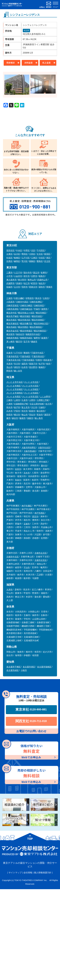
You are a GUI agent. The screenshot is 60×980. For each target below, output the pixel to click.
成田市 (25, 364)
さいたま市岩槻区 (15, 389)
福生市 (42, 283)
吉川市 (48, 404)
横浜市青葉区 (26, 331)
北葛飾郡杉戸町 (21, 404)
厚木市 (38, 298)
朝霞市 (9, 415)
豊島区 (40, 261)
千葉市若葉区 (28, 360)
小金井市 (18, 276)
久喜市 (25, 400)
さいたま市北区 (31, 382)
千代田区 (41, 250)
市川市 (17, 364)
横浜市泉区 (12, 320)
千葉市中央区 (37, 353)
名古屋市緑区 (13, 670)
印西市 (39, 360)
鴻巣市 (30, 418)
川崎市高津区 (13, 309)
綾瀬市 (44, 338)
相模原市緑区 (26, 338)
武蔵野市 (10, 283)
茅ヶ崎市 (10, 342)
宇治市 (27, 567)
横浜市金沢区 (13, 331)
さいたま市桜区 (31, 389)
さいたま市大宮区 (30, 386)
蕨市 (8, 418)
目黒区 (9, 261)
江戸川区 (26, 258)
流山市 (9, 367)
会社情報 (28, 873)
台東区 (9, 254)
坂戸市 (17, 407)
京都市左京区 (41, 553)
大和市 (46, 298)
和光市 (9, 407)
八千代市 (18, 353)
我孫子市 (33, 364)
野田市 (9, 371)
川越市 (42, 407)
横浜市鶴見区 (40, 331)
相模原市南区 (13, 338)
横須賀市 (10, 334)
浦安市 (17, 367)
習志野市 (33, 367)
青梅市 (49, 287)
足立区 (47, 261)
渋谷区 (42, 258)
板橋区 (17, 258)
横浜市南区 (41, 313)
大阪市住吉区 (44, 448)
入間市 (32, 400)
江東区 (34, 258)
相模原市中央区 (33, 334)
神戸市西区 (40, 513)
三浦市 (9, 298)
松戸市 (42, 364)
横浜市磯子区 (26, 324)
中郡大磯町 (19, 298)
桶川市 (17, 415)
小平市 (9, 276)
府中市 (27, 276)
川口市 (34, 407)
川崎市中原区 (22, 302)
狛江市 (27, 283)
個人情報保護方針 (43, 873)
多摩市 (44, 273)
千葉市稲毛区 (13, 356)
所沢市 (25, 411)
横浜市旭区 (25, 316)
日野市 (34, 276)
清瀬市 (19, 283)
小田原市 (10, 302)
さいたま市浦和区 (15, 393)
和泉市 (18, 480)
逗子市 (27, 342)
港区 (48, 258)
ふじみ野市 (45, 397)
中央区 (19, 250)
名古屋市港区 (29, 667)
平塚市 (37, 309)
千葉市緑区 (25, 356)
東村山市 (32, 280)
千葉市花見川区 (14, 360)
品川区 (17, 254)
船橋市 (42, 367)
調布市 (42, 287)
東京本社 (31, 709)
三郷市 (9, 400)
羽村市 (25, 287)
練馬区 (17, 261)
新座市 (32, 411)
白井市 (25, 367)
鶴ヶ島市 (39, 418)
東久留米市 (12, 280)
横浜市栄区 (37, 316)
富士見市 (26, 407)
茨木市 (27, 473)
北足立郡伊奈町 (37, 404)
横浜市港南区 (38, 320)
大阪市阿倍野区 (29, 448)
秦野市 (37, 338)
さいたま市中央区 (15, 382)
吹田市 (18, 469)
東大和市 (22, 280)
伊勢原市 (30, 298)
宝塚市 (27, 524)
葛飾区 (32, 261)
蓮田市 (47, 415)
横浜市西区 (23, 327)
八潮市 (9, 404)
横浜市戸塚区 (13, 316)
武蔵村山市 (42, 280)
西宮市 (35, 516)
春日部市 (41, 411)
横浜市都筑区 (36, 327)
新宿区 (47, 254)
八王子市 (18, 273)
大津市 (9, 590)
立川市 (17, 287)
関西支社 (31, 721)
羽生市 (32, 415)
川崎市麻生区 (26, 309)
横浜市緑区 (12, 327)
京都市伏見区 (41, 560)
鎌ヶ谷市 (18, 371)
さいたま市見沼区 (30, 397)
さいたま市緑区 (31, 393)
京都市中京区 (13, 557)
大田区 (32, 254)
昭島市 (42, 276)
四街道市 (47, 360)
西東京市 (33, 287)
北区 (33, 250)
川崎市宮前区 (13, 305)
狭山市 (25, 415)
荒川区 (25, 261)
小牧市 (24, 670)
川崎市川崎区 (26, 305)
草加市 (40, 415)
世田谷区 (10, 250)
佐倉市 (9, 353)
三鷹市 (9, 273)
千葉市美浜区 (38, 356)
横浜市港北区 (24, 320)
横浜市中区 (12, 313)
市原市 (9, 364)
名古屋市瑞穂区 (44, 667)
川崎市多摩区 (36, 302)
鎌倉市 (34, 342)
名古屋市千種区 (14, 667)
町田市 (34, 283)
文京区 (40, 254)
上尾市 (17, 400)
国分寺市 (28, 273)
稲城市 (9, 287)
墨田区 (25, 254)
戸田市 (17, 411)
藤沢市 (19, 342)
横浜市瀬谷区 (13, 324)
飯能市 (23, 418)
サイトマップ (15, 873)
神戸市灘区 (27, 506)
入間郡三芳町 (43, 400)
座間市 (44, 309)
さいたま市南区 (14, 386)
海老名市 (20, 334)
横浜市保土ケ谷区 (26, 313)
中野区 (27, 250)
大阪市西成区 (30, 451)
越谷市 (15, 418)
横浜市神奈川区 (41, 324)
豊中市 (44, 466)
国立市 (36, 273)
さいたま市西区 (14, 397)
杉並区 (9, 258)
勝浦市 (27, 353)
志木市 (9, 411)
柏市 (48, 364)
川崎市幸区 (39, 305)
